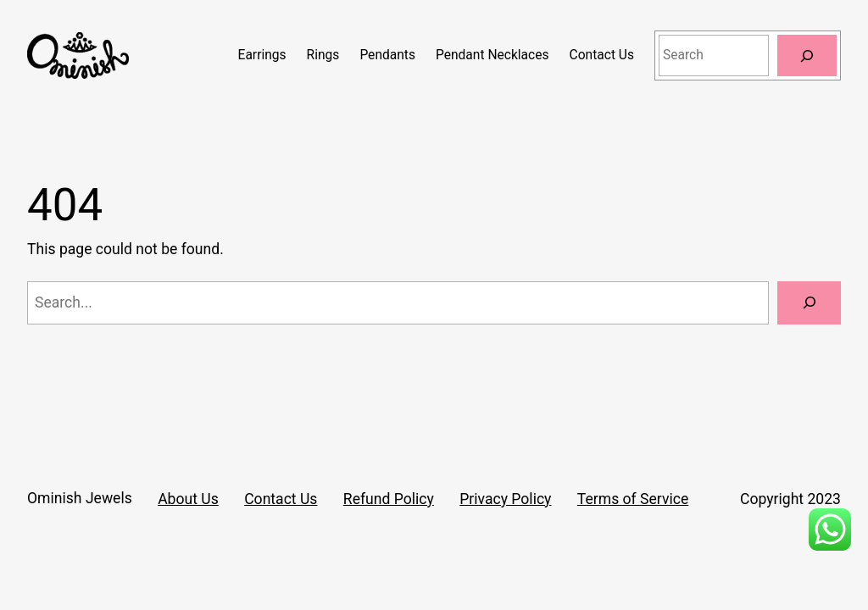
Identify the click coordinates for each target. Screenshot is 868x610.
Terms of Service (633, 499)
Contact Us (281, 499)
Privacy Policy (505, 499)
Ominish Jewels (80, 498)
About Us (188, 499)
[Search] (807, 55)
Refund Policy (389, 499)
